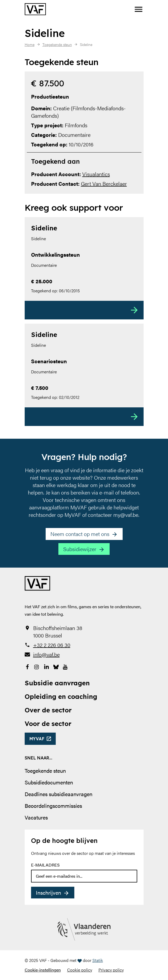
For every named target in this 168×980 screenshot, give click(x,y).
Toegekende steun (45, 770)
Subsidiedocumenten (49, 782)
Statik (98, 960)
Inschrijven (48, 892)
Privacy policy (111, 970)
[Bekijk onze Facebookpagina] (27, 666)
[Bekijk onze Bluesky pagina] (56, 666)
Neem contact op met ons (80, 534)
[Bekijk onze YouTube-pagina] (66, 666)
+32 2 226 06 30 (52, 645)
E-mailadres (45, 865)
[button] (139, 9)
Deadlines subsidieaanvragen (59, 794)
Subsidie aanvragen (57, 683)
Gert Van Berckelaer (104, 183)
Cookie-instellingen (43, 970)
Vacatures (36, 817)
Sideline (44, 228)
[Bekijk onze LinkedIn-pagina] (46, 666)
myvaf (37, 739)
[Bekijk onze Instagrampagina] (37, 666)
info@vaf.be (46, 654)
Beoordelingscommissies (53, 806)
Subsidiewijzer (80, 549)
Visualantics (96, 174)
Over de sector (48, 710)
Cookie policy (80, 970)
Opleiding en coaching (61, 696)
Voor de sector (48, 724)
